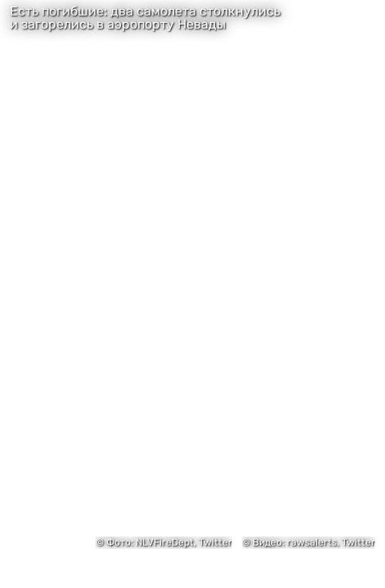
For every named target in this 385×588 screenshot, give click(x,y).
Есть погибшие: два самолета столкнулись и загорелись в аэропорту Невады (145, 18)
